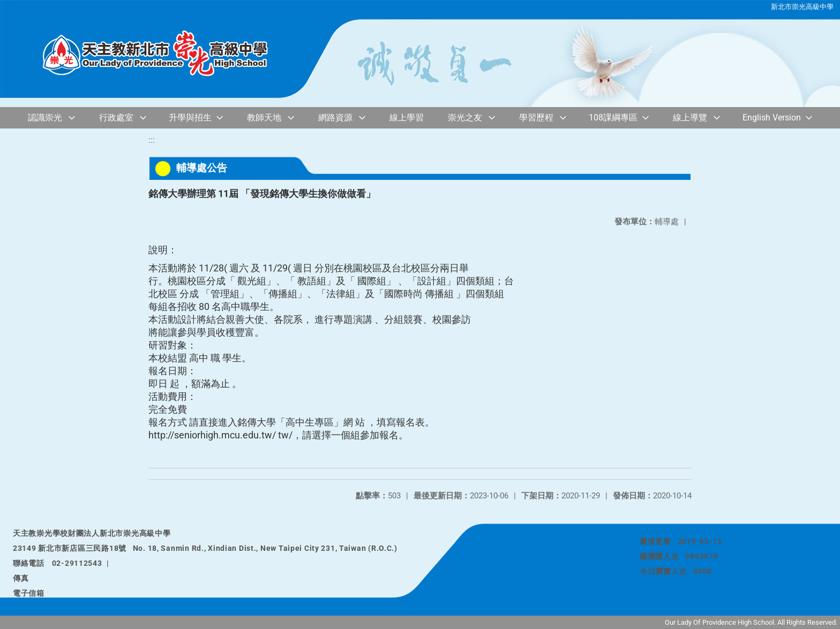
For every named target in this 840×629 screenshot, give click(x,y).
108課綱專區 (613, 118)
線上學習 (407, 118)
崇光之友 (465, 118)
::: (152, 140)
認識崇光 (45, 118)
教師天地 (264, 118)
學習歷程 (536, 118)
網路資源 (335, 118)
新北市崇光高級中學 (802, 7)
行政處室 (116, 118)
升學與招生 (190, 118)
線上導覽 (690, 118)
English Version (772, 118)
